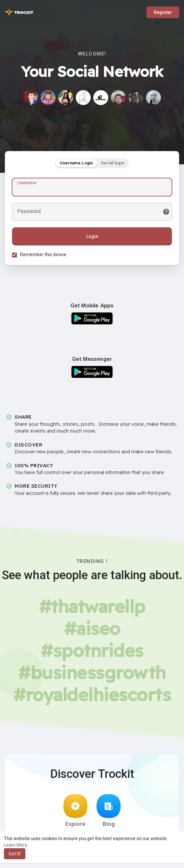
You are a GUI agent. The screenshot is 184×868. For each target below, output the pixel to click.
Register (163, 12)
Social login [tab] (113, 164)
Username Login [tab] (76, 164)
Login (92, 237)
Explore (75, 813)
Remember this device (44, 256)
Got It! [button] (15, 854)
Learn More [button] (16, 845)
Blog (109, 813)
